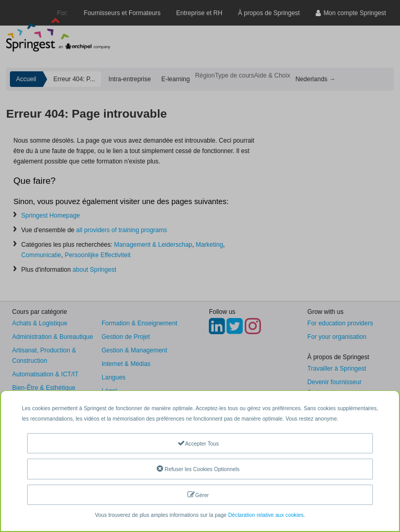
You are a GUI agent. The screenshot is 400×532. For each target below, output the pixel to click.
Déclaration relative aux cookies (266, 515)
